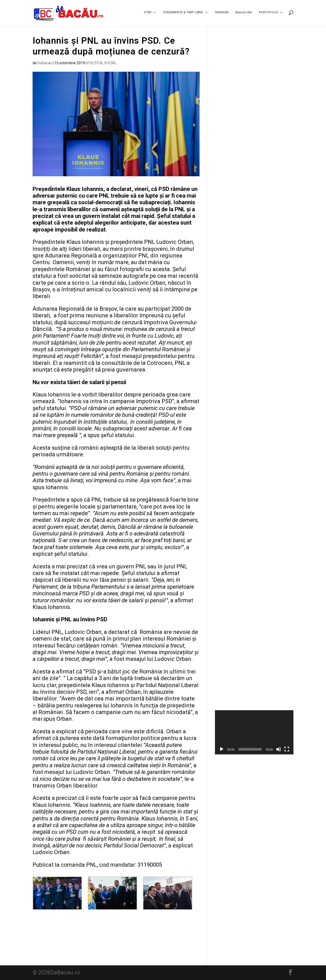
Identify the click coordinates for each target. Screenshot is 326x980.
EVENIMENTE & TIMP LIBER (183, 14)
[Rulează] (222, 749)
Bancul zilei (244, 14)
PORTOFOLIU (268, 14)
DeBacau (45, 63)
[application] (254, 732)
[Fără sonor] (279, 749)
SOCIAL (110, 63)
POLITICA (95, 63)
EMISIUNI (222, 14)
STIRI (148, 14)
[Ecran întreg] (287, 749)
